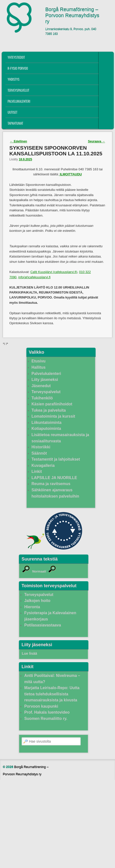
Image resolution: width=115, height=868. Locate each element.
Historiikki (41, 447)
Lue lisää (29, 653)
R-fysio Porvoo (18, 68)
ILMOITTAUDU (71, 174)
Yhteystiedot (16, 57)
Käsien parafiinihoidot (52, 404)
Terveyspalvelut (18, 90)
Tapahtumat (15, 123)
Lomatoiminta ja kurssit (53, 416)
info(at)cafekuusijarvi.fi (34, 277)
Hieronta (32, 607)
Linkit (37, 471)
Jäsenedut (41, 386)
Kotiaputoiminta (46, 429)
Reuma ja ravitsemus (51, 484)
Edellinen (19, 141)
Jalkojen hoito (37, 601)
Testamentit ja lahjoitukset (56, 459)
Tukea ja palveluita (49, 410)
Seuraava (96, 141)
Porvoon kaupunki (41, 706)
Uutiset (12, 112)
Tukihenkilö (42, 398)
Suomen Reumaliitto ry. (46, 719)
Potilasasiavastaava (42, 625)
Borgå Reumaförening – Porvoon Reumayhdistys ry (72, 16)
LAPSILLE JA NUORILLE (54, 478)
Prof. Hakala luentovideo (47, 712)
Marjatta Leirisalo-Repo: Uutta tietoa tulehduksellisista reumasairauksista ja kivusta (52, 694)
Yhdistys (13, 79)
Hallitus (39, 367)
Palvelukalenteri (19, 101)
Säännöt (39, 453)
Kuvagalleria (43, 465)
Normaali (39, 571)
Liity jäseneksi (45, 380)
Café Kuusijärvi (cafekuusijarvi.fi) (54, 272)
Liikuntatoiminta (47, 423)
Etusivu (39, 361)
